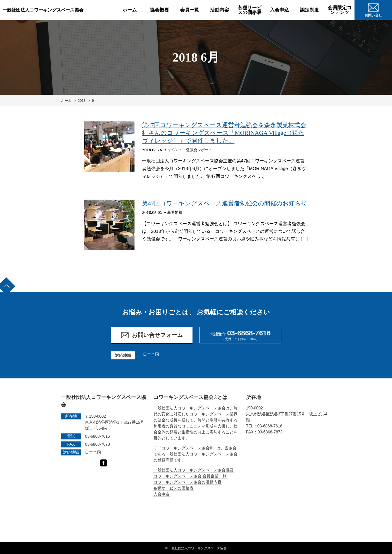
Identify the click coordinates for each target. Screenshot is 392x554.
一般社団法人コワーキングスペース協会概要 (193, 470)
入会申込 (279, 10)
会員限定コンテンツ (340, 10)
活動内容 (219, 10)
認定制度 (309, 10)
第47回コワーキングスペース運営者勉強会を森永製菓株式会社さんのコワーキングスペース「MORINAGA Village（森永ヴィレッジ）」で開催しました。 (224, 133)
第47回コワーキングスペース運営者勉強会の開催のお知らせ (225, 203)
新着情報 (175, 212)
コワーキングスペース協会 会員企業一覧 (190, 476)
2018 (82, 101)
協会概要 (159, 10)
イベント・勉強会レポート (190, 150)
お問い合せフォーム (152, 335)
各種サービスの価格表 (250, 10)
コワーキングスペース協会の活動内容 (187, 482)
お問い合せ (373, 9)
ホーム (130, 10)
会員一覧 (189, 10)
